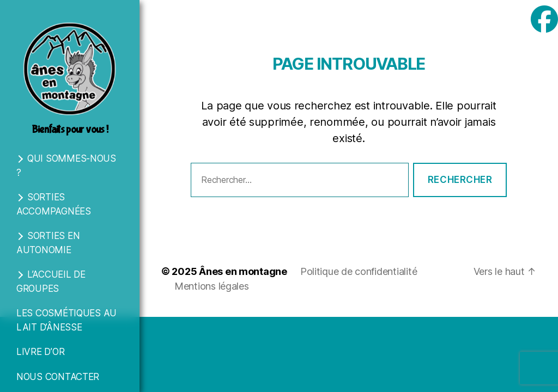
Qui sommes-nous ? (66, 166)
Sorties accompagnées (54, 204)
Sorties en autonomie (48, 243)
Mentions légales (212, 286)
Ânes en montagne (243, 271)
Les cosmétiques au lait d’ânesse (66, 320)
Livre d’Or (40, 352)
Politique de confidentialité (359, 271)
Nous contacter (58, 377)
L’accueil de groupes (51, 281)
